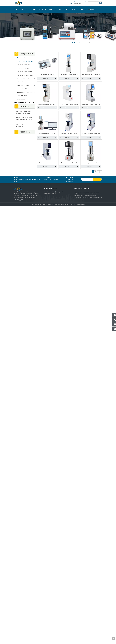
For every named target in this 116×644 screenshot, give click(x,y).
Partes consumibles (22, 96)
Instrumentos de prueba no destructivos (26, 92)
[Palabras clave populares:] (100, 3)
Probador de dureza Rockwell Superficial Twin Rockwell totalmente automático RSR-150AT (69, 163)
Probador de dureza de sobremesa (26, 58)
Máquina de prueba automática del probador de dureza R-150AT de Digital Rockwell (91, 163)
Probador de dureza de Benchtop (81, 192)
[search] (87, 179)
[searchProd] (94, 3)
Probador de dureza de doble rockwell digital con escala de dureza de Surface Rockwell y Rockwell (47, 104)
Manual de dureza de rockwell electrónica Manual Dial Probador (69, 134)
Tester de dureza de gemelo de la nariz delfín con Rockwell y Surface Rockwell (69, 104)
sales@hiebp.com (20, 123)
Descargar (58, 192)
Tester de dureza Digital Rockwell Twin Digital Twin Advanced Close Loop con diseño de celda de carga (91, 75)
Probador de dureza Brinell (24, 65)
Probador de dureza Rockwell (25, 61)
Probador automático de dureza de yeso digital (69, 75)
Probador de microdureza (24, 68)
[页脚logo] (20, 189)
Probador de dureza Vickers (24, 72)
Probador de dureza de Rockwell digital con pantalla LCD (91, 134)
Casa (45, 192)
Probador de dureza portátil (24, 79)
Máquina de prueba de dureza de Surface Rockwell (91, 104)
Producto (49, 192)
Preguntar (42, 78)
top (114, 638)
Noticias (67, 192)
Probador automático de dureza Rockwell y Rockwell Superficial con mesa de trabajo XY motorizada (47, 134)
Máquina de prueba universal (25, 82)
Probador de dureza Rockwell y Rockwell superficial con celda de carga (47, 163)
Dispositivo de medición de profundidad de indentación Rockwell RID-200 (47, 75)
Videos (63, 192)
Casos (54, 192)
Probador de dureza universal (25, 75)
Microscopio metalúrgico (23, 89)
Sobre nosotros (47, 194)
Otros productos (21, 99)
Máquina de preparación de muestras (26, 85)
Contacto (54, 194)
